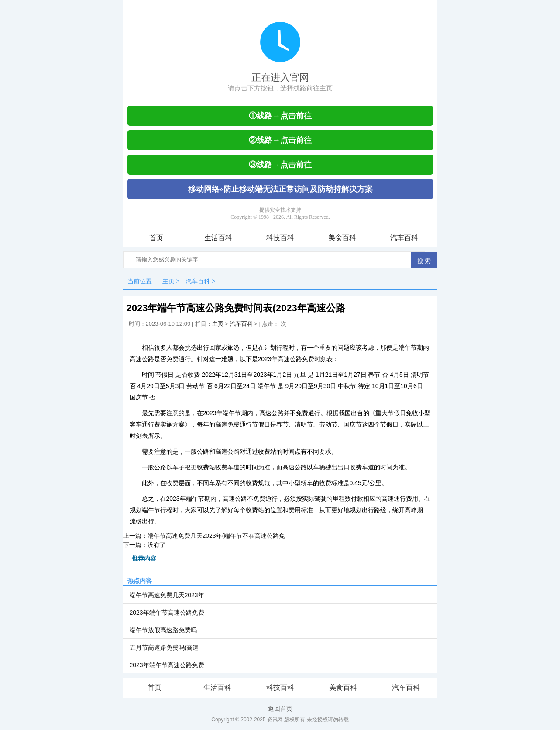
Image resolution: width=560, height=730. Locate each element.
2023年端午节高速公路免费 (167, 613)
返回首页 (280, 709)
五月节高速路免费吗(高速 (164, 647)
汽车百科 (404, 238)
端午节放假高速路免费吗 (163, 630)
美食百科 (342, 238)
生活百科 (218, 238)
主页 (168, 281)
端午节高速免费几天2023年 (167, 595)
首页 (156, 238)
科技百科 (280, 238)
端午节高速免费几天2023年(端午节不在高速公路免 (216, 536)
